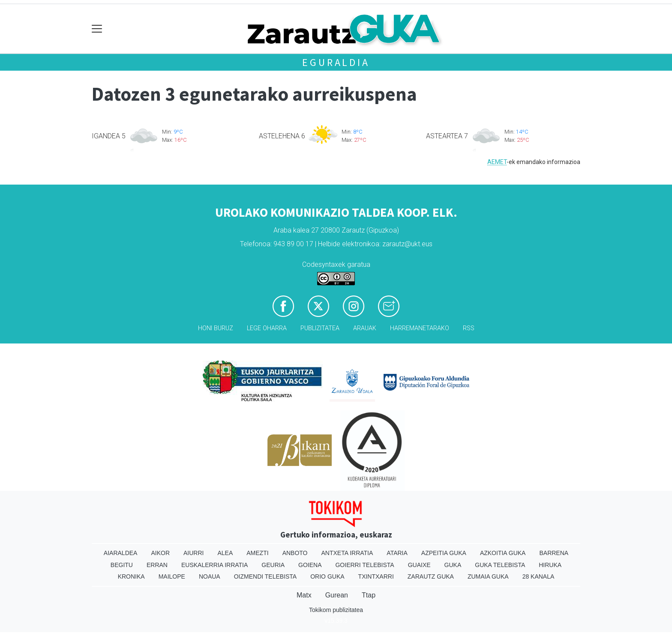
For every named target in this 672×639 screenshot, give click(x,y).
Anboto (295, 553)
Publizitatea (320, 328)
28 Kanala (538, 576)
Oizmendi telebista (265, 576)
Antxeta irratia (347, 553)
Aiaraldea (121, 553)
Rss (469, 328)
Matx (304, 595)
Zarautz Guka (431, 576)
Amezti (257, 553)
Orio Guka (327, 576)
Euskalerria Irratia (214, 565)
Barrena (554, 553)
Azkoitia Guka (503, 553)
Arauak (365, 328)
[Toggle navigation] (97, 29)
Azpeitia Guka (444, 553)
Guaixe (419, 565)
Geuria (273, 565)
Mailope (172, 576)
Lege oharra (267, 328)
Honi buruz (216, 328)
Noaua (210, 576)
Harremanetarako (420, 328)
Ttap (369, 595)
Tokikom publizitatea (336, 610)
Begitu (122, 565)
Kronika (131, 576)
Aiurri (193, 553)
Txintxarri (376, 576)
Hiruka (550, 565)
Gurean (337, 595)
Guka (453, 565)
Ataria (397, 553)
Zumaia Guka (488, 576)
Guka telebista (500, 565)
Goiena (310, 565)
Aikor (160, 553)
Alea (225, 553)
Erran (157, 565)
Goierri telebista (364, 565)
